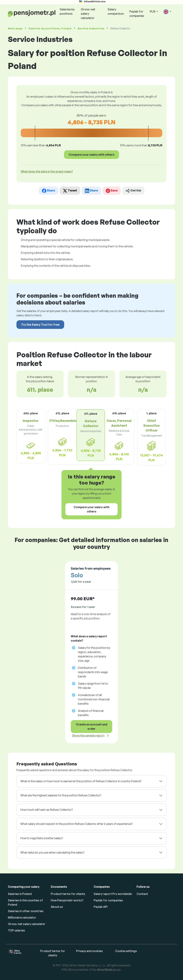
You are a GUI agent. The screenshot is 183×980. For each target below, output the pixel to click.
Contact (142, 894)
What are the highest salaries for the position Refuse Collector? (61, 795)
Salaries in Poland (20, 894)
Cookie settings (126, 951)
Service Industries (91, 28)
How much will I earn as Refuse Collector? (47, 810)
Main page (15, 28)
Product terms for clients (68, 894)
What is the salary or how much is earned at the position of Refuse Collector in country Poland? (81, 781)
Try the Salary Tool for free (40, 325)
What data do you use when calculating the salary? (52, 852)
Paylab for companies (137, 14)
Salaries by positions (67, 11)
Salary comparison (116, 11)
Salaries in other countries (26, 911)
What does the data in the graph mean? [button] (47, 171)
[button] (167, 12)
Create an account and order (91, 727)
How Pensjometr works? (67, 900)
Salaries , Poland (50, 28)
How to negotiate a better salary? (42, 838)
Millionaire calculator (22, 917)
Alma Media (105, 970)
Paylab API (101, 907)
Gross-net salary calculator (88, 14)
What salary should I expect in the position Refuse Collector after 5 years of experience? (76, 824)
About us (57, 907)
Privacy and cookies (89, 951)
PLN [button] (153, 11)
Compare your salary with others (91, 155)
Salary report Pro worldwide (113, 894)
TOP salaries (16, 930)
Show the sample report (88, 735)
